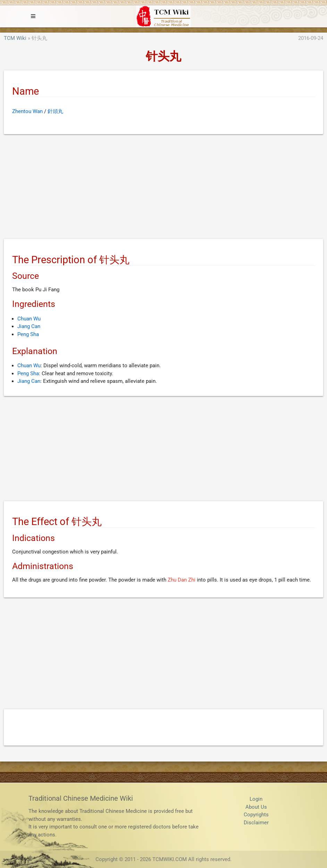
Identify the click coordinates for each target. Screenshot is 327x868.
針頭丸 (55, 111)
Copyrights (256, 815)
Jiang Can (29, 326)
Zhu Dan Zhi (182, 580)
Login (256, 799)
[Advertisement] (163, 188)
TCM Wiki (15, 38)
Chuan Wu (29, 319)
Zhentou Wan (27, 111)
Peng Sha (28, 334)
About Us (256, 807)
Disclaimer (256, 823)
